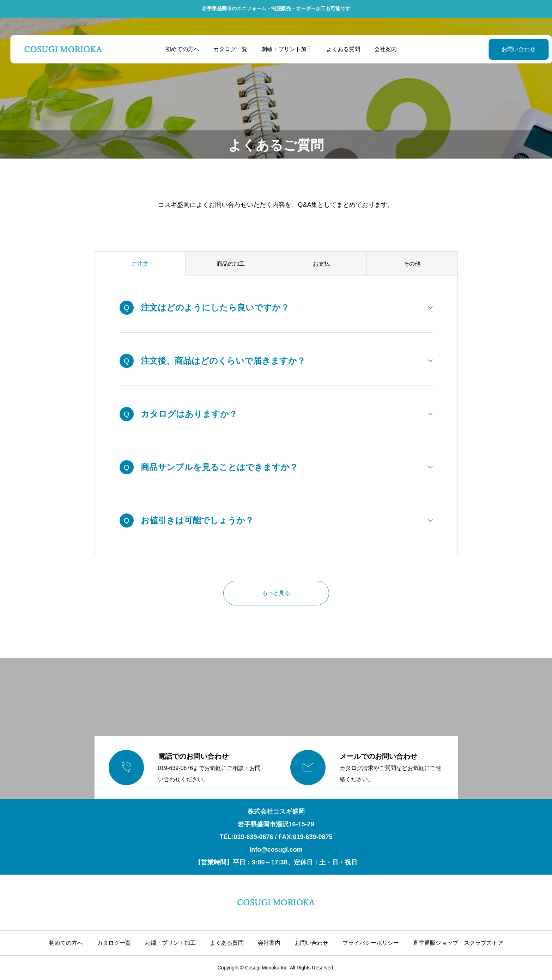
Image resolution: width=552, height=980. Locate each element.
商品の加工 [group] (231, 264)
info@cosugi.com (276, 850)
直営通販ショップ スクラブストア (458, 943)
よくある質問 (338, 49)
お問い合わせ (501, 49)
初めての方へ (177, 49)
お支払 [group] (321, 264)
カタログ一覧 (225, 49)
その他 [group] (412, 264)
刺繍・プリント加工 (282, 49)
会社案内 (381, 49)
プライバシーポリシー (371, 943)
